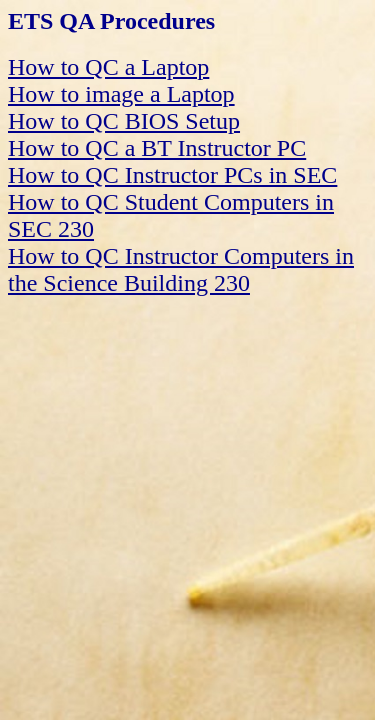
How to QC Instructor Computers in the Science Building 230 (181, 269)
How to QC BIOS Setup (124, 121)
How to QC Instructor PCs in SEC (172, 175)
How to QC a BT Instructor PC (157, 148)
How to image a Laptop (121, 94)
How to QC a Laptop (108, 67)
